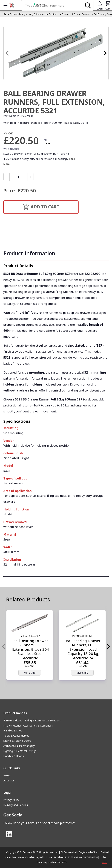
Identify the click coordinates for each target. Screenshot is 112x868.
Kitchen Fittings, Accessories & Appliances (28, 726)
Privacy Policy (11, 800)
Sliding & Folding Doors (17, 741)
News (7, 775)
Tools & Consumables (16, 736)
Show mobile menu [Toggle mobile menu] (7, 5)
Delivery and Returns (16, 805)
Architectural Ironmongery (19, 746)
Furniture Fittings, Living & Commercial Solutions (32, 720)
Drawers (66, 14)
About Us (9, 780)
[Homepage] (5, 14)
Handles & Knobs (14, 730)
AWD (105, 862)
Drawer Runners (82, 14)
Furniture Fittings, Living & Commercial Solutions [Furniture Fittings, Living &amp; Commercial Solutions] (34, 14)
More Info (30, 673)
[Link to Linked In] (9, 835)
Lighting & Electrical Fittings (20, 751)
